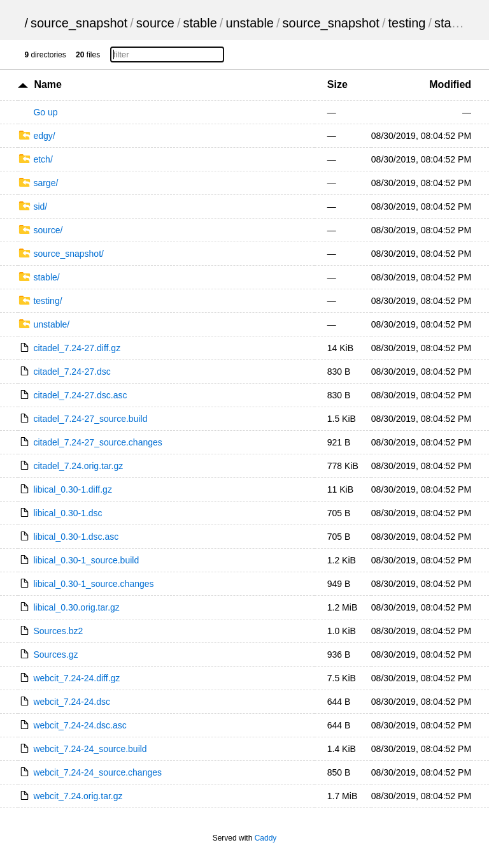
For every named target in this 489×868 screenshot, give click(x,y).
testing (407, 23)
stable (200, 23)
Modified (450, 84)
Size (337, 84)
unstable (250, 23)
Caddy (266, 838)
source (155, 23)
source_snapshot (79, 23)
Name (48, 84)
